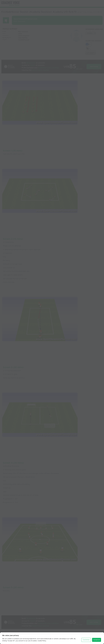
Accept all (97, 640)
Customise (86, 640)
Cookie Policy (42, 641)
